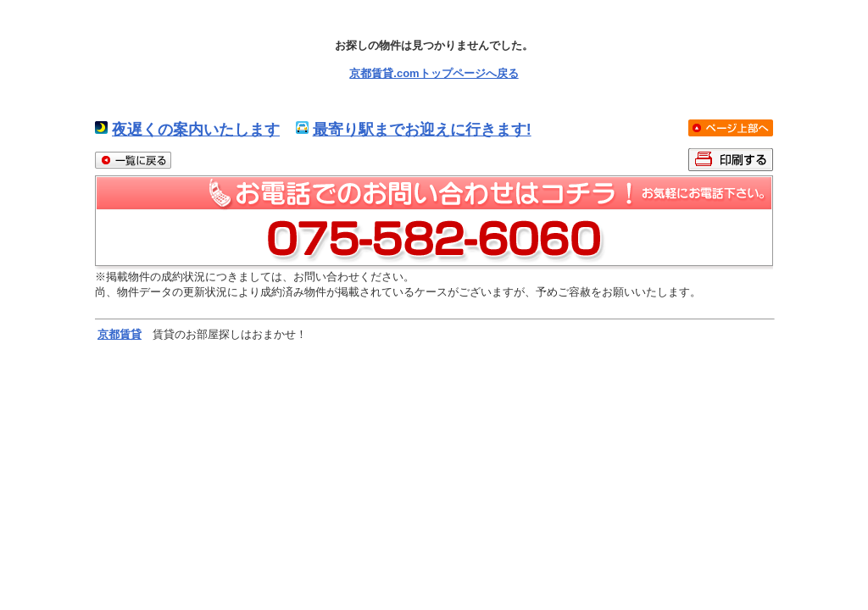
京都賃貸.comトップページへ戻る (434, 73)
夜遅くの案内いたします (196, 130)
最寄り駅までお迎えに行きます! (422, 130)
